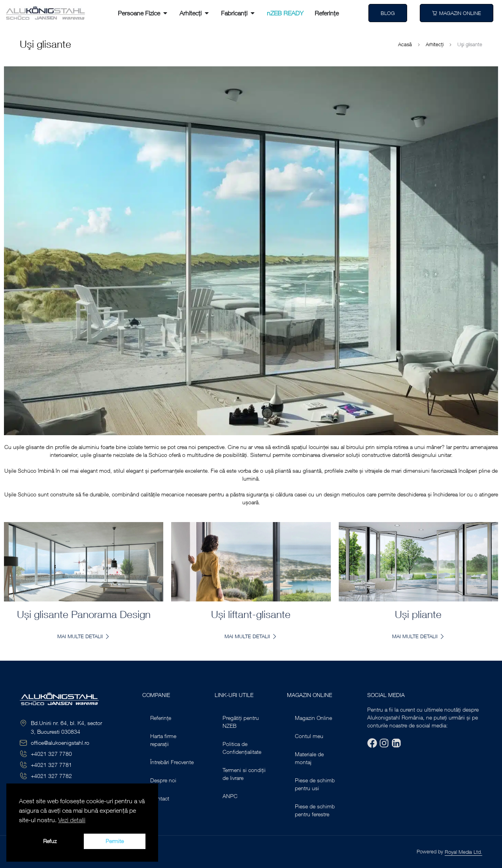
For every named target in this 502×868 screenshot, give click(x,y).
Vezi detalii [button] (72, 820)
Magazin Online (313, 718)
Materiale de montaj (309, 758)
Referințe (161, 718)
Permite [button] (115, 841)
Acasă (405, 44)
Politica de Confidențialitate (242, 748)
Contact (160, 798)
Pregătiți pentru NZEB (241, 722)
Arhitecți (435, 44)
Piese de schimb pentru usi (315, 784)
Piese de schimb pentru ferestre (315, 810)
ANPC (230, 796)
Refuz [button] (50, 841)
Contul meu (309, 736)
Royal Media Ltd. (463, 852)
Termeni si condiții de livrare (244, 774)
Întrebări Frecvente (172, 762)
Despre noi (163, 780)
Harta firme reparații (163, 740)
